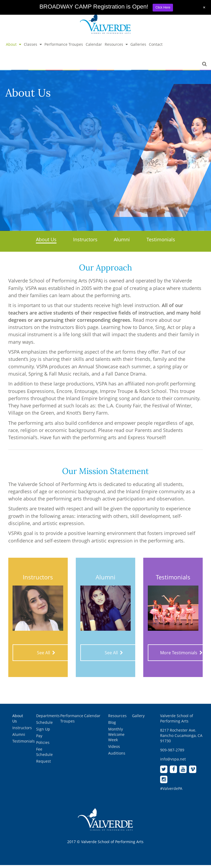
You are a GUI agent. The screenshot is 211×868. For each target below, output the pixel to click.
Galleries (138, 47)
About (14, 47)
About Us (46, 243)
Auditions (117, 756)
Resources (116, 47)
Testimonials (161, 243)
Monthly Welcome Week (116, 738)
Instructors (85, 243)
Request (44, 764)
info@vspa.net (173, 762)
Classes (33, 47)
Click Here (163, 7)
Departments (48, 719)
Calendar (94, 47)
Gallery (138, 719)
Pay (39, 739)
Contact (156, 47)
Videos (114, 750)
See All (46, 656)
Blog (112, 726)
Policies (43, 746)
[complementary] (172, 839)
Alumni (122, 243)
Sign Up (43, 732)
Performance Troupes (64, 47)
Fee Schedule (44, 755)
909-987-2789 (172, 753)
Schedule (44, 726)
